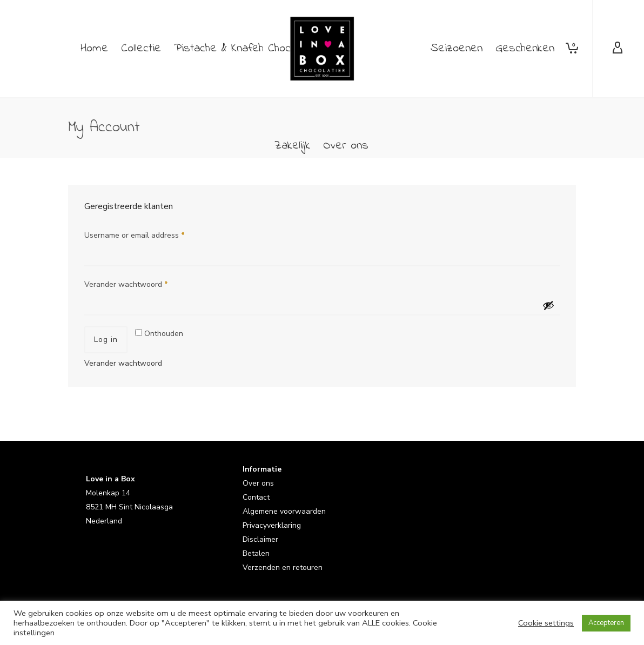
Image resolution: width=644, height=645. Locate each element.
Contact (256, 497)
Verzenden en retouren (283, 567)
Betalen (256, 553)
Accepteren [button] (606, 623)
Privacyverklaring (272, 525)
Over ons (258, 483)
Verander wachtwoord (126, 284)
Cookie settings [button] (546, 623)
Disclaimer (260, 539)
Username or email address (135, 235)
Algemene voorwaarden (284, 511)
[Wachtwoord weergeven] (548, 305)
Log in (106, 340)
